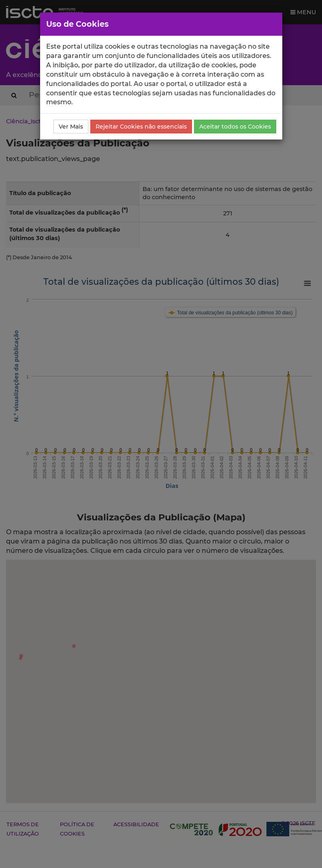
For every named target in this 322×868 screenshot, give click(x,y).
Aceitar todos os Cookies (235, 127)
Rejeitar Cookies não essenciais (141, 127)
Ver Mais (71, 127)
